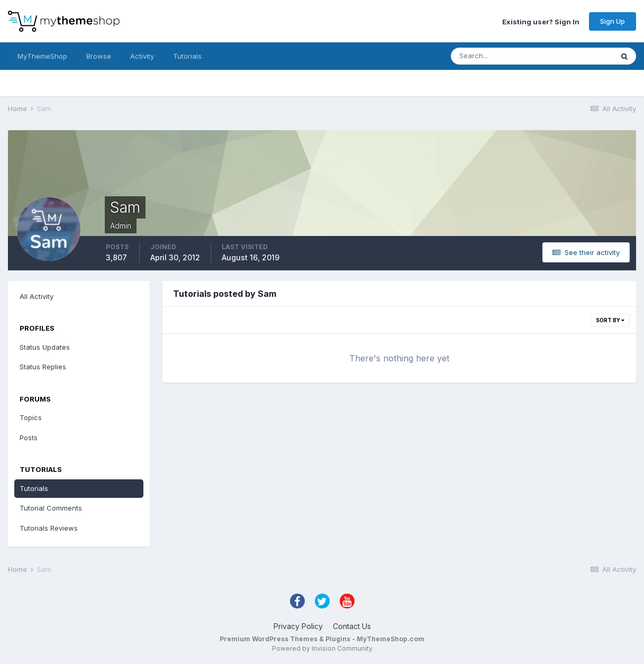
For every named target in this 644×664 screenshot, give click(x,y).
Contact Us (352, 626)
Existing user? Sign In (541, 21)
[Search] (497, 56)
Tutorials (187, 56)
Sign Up (613, 21)
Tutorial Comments (51, 508)
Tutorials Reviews (49, 528)
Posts (29, 438)
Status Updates (45, 347)
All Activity (37, 296)
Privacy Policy (298, 626)
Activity (142, 56)
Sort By (610, 320)
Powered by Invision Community (322, 648)
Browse (99, 56)
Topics (31, 417)
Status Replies (43, 367)
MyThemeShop (42, 56)
